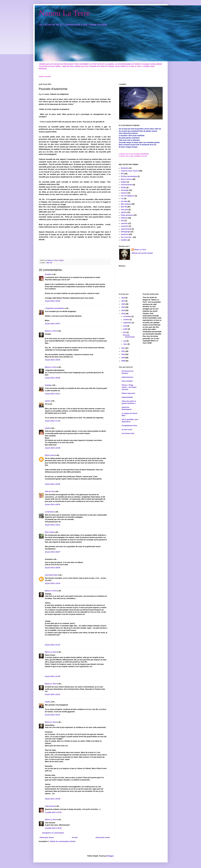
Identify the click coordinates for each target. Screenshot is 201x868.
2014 (123, 310)
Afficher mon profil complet (142, 253)
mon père (125, 210)
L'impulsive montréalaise (55, 308)
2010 (123, 354)
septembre (128, 323)
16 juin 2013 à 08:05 (52, 568)
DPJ (122, 174)
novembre (127, 316)
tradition (124, 240)
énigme (124, 182)
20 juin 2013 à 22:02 (52, 694)
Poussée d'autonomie (129, 336)
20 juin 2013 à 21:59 (52, 676)
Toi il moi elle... (127, 237)
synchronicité (126, 229)
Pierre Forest (50, 455)
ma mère (124, 201)
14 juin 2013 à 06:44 (52, 360)
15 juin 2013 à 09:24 (52, 505)
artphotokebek (127, 397)
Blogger (110, 856)
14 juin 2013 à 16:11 (52, 394)
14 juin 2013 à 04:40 (52, 301)
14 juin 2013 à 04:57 (52, 324)
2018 (123, 298)
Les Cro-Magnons (128, 196)
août (125, 326)
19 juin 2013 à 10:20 (52, 583)
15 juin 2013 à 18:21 (52, 525)
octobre (126, 320)
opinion (124, 212)
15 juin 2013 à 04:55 (52, 484)
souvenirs (125, 226)
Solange (48, 385)
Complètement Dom (129, 426)
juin (125, 332)
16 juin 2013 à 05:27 (52, 552)
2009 (123, 358)
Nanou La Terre (64, 13)
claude (47, 428)
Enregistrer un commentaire (53, 833)
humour (124, 193)
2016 (123, 304)
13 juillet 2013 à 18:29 (53, 828)
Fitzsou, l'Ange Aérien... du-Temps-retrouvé (129, 387)
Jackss (48, 401)
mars (125, 344)
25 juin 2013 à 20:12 (52, 715)
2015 (123, 307)
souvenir (124, 223)
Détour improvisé (128, 393)
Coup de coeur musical (130, 171)
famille (123, 188)
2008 (123, 361)
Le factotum (50, 512)
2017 (123, 301)
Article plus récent (47, 837)
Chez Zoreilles (127, 381)
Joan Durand (50, 806)
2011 (123, 351)
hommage (125, 190)
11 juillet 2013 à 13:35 (53, 812)
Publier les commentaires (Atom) (63, 841)
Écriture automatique (129, 176)
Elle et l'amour (126, 179)
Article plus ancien (103, 837)
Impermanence (127, 377)
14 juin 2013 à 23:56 (52, 448)
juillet (126, 329)
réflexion (124, 218)
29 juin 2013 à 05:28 (52, 799)
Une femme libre (51, 575)
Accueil (75, 837)
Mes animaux (126, 204)
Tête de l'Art (50, 491)
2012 (123, 348)
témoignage (125, 232)
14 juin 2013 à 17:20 (52, 421)
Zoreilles (48, 274)
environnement (127, 185)
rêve (123, 221)
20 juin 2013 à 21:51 (52, 645)
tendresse (125, 234)
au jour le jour (127, 430)
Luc (122, 198)
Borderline (125, 168)
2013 (123, 314)
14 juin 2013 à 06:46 (52, 378)
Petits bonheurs (127, 215)
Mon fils (49, 263)
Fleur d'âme (49, 532)
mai (125, 341)
